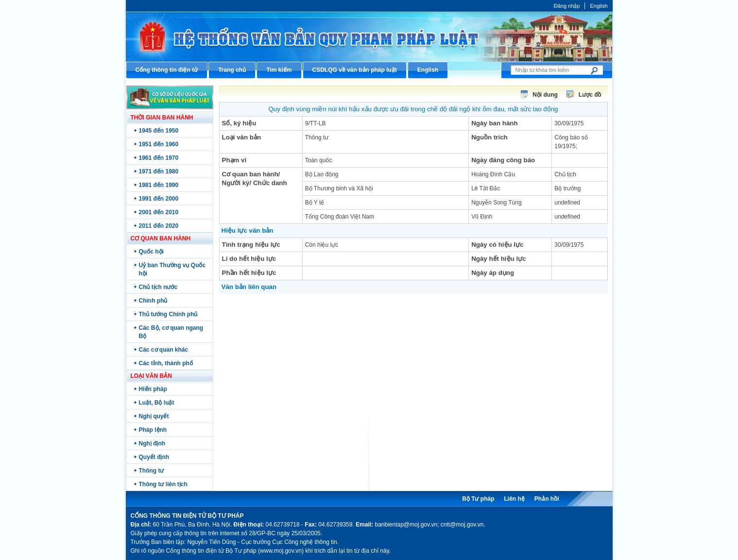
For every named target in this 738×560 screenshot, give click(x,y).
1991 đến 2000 (159, 199)
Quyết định (154, 457)
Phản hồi (547, 499)
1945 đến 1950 (159, 131)
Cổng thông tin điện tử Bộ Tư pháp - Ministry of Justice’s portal (369, 37)
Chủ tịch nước (158, 287)
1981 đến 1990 (159, 185)
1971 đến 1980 (159, 171)
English (599, 6)
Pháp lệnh (153, 430)
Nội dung (545, 95)
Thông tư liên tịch (163, 484)
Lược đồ (590, 95)
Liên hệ (514, 499)
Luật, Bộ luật (157, 403)
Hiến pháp (153, 389)
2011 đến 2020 (159, 226)
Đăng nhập (567, 6)
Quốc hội (151, 252)
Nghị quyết (154, 416)
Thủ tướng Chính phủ (168, 314)
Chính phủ (153, 301)
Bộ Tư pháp (478, 499)
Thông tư (152, 471)
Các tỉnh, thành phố (166, 363)
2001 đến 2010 (159, 212)
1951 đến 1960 (159, 144)
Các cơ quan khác (164, 350)
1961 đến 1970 (159, 158)
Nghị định (152, 443)
